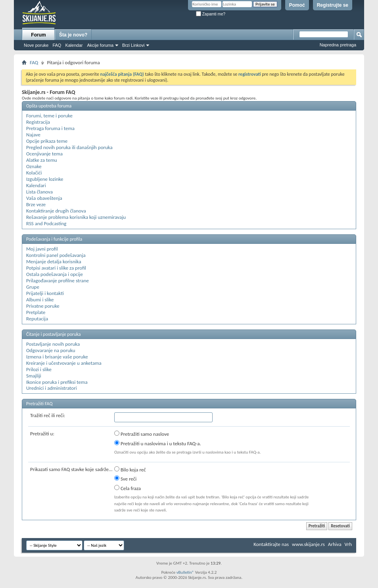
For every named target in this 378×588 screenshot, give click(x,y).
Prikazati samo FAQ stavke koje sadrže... (71, 469)
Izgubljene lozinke (45, 179)
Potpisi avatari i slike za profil (56, 268)
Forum (38, 35)
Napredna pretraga (338, 45)
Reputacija (37, 319)
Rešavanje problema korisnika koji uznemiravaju (76, 217)
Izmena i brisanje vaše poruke (57, 357)
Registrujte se (333, 5)
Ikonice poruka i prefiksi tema (57, 382)
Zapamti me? (211, 14)
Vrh (348, 544)
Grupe (33, 287)
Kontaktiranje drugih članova (56, 211)
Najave (33, 135)
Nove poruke (36, 45)
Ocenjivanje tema (44, 154)
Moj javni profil (42, 249)
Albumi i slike (40, 300)
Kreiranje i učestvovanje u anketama (64, 363)
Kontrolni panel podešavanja (56, 255)
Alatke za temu (42, 160)
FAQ (57, 45)
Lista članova (39, 192)
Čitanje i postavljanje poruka (53, 334)
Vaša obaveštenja (44, 198)
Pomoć (297, 5)
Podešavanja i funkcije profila (54, 239)
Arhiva (335, 544)
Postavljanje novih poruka (53, 344)
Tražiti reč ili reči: (48, 415)
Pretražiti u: (42, 434)
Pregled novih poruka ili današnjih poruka (69, 147)
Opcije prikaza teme (47, 141)
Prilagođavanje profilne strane (58, 281)
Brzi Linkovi (133, 45)
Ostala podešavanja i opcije (55, 274)
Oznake (34, 166)
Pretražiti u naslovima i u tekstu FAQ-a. (158, 443)
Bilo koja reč (130, 469)
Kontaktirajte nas (271, 544)
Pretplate (36, 312)
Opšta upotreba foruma (49, 106)
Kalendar (74, 45)
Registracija (38, 122)
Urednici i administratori (52, 388)
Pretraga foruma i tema (50, 128)
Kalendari (36, 185)
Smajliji (34, 376)
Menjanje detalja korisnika (54, 261)
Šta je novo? (73, 35)
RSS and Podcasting (46, 223)
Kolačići (34, 173)
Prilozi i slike (39, 369)
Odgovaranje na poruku (51, 350)
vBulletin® (185, 572)
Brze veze (36, 204)
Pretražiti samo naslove (142, 434)
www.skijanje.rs (308, 544)
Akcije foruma (100, 45)
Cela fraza (128, 488)
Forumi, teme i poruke (49, 116)
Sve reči (125, 479)
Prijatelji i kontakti (45, 293)
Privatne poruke (43, 306)
